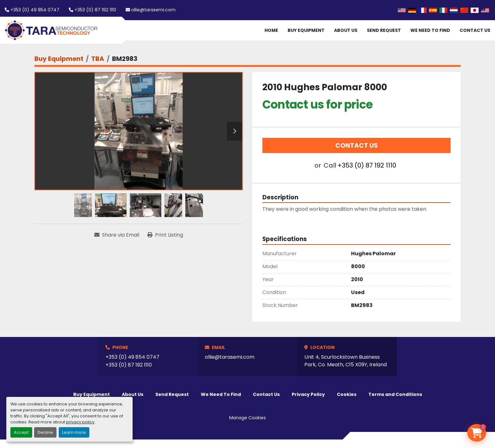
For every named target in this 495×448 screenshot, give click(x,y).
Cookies (347, 394)
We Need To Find (430, 30)
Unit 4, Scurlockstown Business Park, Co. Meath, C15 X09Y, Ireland (346, 361)
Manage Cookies (247, 418)
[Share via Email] (117, 235)
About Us (346, 30)
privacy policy (80, 422)
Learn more (74, 432)
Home (271, 30)
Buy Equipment (306, 30)
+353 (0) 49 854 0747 (35, 10)
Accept (21, 432)
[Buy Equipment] (59, 59)
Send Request (384, 30)
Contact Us (475, 30)
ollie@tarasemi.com (153, 10)
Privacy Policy (308, 394)
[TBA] (98, 59)
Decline (45, 432)
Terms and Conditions (395, 394)
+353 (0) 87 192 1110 (95, 10)
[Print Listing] (165, 235)
